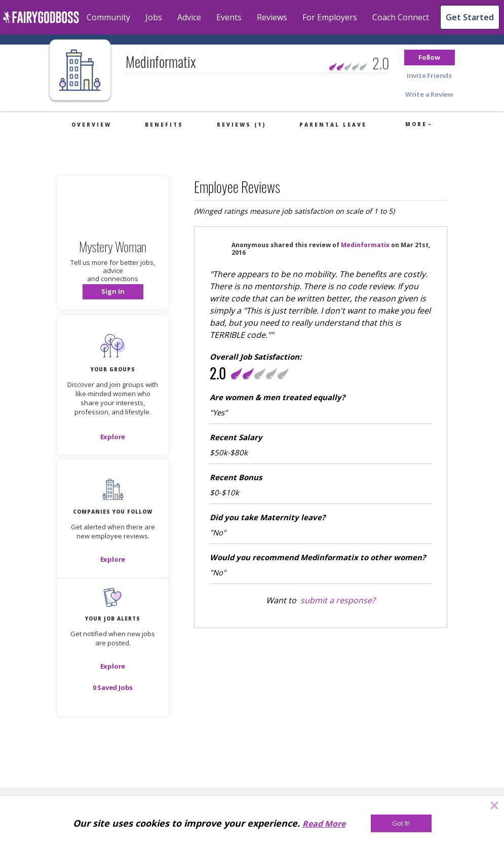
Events (229, 17)
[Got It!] (401, 823)
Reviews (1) (241, 125)
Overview (91, 125)
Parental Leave (333, 125)
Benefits (164, 125)
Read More (324, 824)
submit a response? (338, 600)
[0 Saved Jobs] (113, 687)
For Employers (330, 17)
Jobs (154, 17)
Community (108, 17)
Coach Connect (401, 17)
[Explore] (113, 437)
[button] (430, 57)
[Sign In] (113, 292)
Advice (189, 17)
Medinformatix (365, 245)
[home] (41, 17)
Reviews (272, 17)
